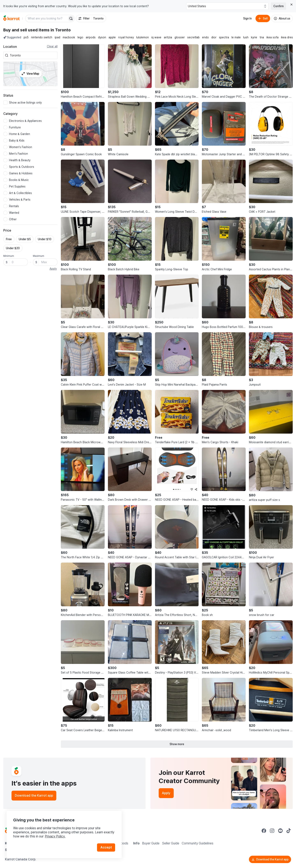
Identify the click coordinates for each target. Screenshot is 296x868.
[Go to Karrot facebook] (264, 831)
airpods (91, 37)
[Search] (71, 18)
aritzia (168, 37)
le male (236, 37)
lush (246, 37)
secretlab (193, 37)
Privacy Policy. (55, 836)
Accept (106, 847)
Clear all (52, 46)
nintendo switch (42, 37)
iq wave (156, 37)
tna (262, 37)
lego (80, 37)
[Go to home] (12, 18)
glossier (180, 37)
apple (112, 37)
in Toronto (61, 30)
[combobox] (33, 55)
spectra (224, 37)
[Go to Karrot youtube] (280, 831)
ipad (57, 37)
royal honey (126, 37)
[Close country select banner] (291, 5)
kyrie (254, 37)
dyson (102, 37)
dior (214, 37)
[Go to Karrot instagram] (272, 831)
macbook (69, 37)
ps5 (26, 37)
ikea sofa (272, 37)
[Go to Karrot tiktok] (289, 831)
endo (205, 37)
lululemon (143, 37)
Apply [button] (53, 269)
